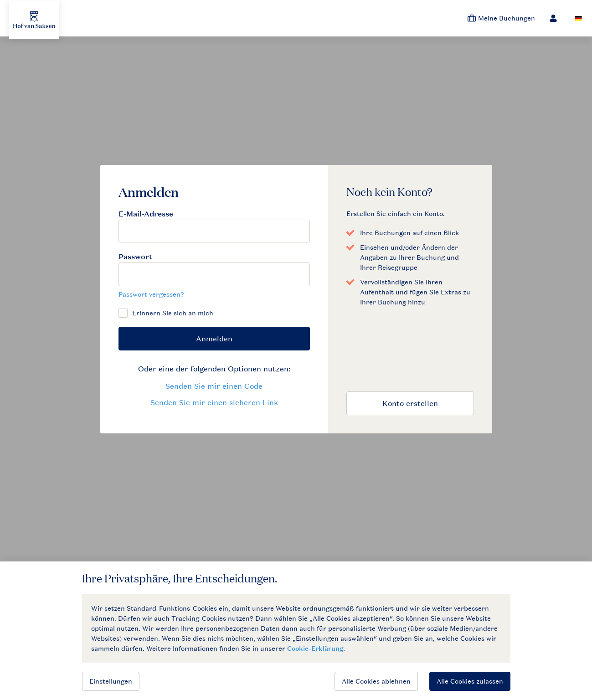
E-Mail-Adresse (146, 214)
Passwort (135, 257)
